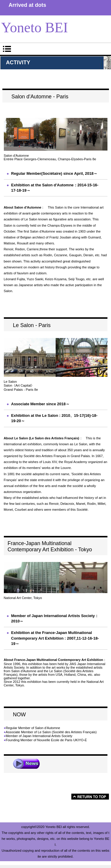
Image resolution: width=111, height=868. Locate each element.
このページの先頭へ (90, 797)
